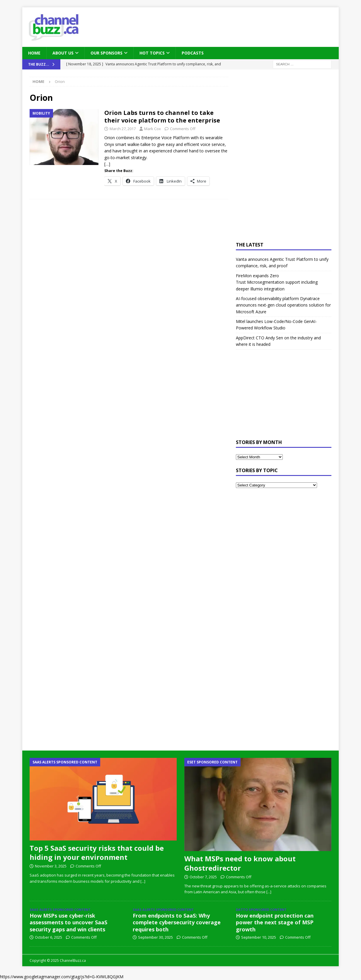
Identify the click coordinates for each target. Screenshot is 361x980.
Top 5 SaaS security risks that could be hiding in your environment (97, 853)
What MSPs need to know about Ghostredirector (240, 863)
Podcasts (193, 53)
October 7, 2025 (203, 877)
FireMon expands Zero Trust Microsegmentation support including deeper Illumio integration (277, 282)
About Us (63, 53)
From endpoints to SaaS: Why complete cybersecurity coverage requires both (177, 922)
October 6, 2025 (48, 937)
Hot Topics (152, 53)
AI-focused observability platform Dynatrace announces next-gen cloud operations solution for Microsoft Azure (283, 305)
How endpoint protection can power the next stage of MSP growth (275, 922)
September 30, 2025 (155, 937)
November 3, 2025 (51, 866)
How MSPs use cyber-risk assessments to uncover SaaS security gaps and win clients (68, 922)
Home (34, 53)
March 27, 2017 (123, 129)
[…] (107, 164)
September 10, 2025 (259, 937)
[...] (143, 881)
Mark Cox (153, 129)
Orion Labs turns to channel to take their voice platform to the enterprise (162, 116)
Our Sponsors (107, 53)
